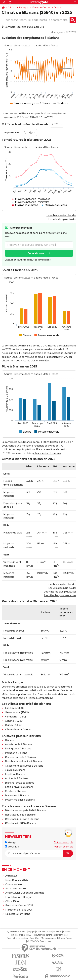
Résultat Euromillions (18, 914)
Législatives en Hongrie (19, 897)
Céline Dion (12, 901)
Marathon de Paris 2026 (19, 910)
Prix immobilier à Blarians (20, 800)
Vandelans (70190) (15, 717)
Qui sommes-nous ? (17, 932)
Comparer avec (11, 133)
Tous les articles (18, 935)
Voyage (11, 842)
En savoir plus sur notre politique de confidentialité (28, 260)
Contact (67, 932)
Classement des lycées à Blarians (24, 766)
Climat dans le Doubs (18, 729)
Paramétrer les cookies (17, 938)
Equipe (31, 932)
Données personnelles (57, 935)
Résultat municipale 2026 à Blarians (26, 810)
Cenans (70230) (14, 721)
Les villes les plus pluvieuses (60, 592)
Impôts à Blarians (15, 774)
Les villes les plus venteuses (60, 595)
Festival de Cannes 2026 (19, 905)
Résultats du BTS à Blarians (21, 823)
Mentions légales (49, 938)
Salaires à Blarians (15, 770)
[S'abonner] (39, 853)
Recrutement (39, 935)
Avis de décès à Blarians (19, 744)
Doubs (58, 8)
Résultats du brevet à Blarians (22, 819)
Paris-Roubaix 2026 (17, 880)
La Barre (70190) (14, 708)
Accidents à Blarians (16, 778)
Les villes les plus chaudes (62, 215)
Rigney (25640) (14, 725)
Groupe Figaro (65, 938)
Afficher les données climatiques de (25, 124)
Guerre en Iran (14, 884)
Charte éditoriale (44, 932)
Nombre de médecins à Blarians (24, 761)
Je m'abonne (36, 253)
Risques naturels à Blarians (20, 757)
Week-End (12, 847)
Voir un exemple (64, 842)
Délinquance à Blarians (18, 749)
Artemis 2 (11, 876)
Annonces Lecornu (16, 889)
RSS (29, 935)
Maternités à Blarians (17, 796)
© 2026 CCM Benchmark (39, 941)
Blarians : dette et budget (19, 783)
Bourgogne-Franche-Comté (35, 8)
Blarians (25, 353)
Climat (12, 8)
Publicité (57, 932)
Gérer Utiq (34, 938)
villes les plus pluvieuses (47, 453)
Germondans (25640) (17, 712)
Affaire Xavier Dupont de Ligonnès (25, 893)
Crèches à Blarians (16, 791)
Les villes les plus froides (62, 219)
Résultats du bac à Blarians (20, 815)
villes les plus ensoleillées (35, 361)
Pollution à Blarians (16, 753)
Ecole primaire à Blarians (19, 787)
